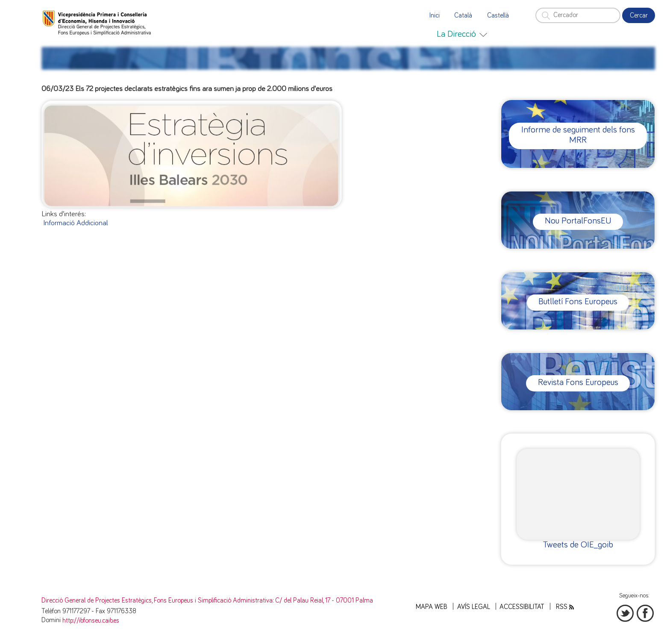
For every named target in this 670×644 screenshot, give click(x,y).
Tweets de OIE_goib (578, 545)
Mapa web (432, 607)
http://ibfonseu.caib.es (91, 621)
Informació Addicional (76, 223)
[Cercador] (578, 15)
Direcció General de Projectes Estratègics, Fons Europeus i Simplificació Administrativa (157, 601)
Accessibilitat (522, 607)
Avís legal (474, 607)
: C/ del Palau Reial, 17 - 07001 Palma (323, 601)
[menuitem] (462, 34)
